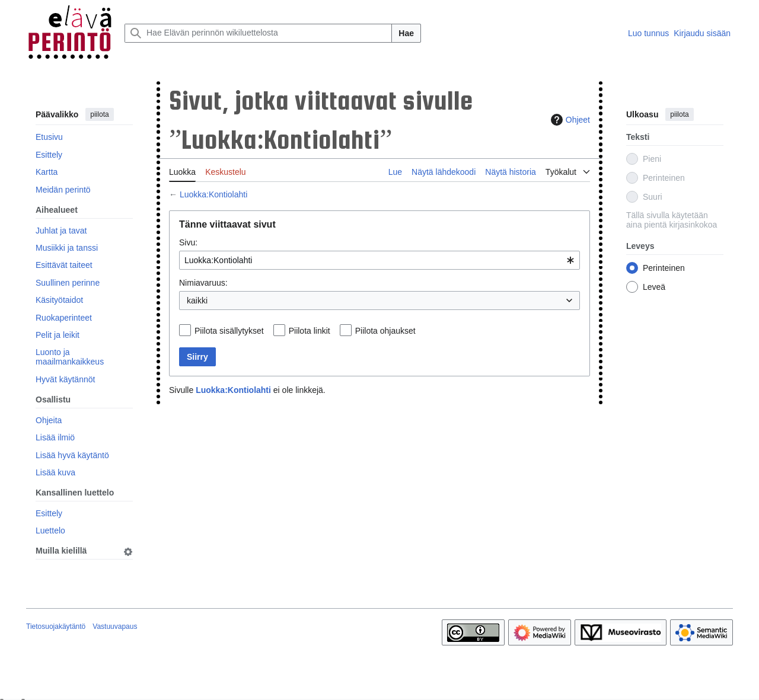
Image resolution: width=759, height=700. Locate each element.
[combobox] (379, 260)
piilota (99, 114)
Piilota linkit (310, 331)
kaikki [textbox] (197, 301)
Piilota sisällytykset (229, 331)
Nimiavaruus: (203, 283)
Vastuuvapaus (115, 627)
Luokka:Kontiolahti (213, 194)
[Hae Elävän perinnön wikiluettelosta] (258, 33)
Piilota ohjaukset (385, 331)
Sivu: (188, 242)
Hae (406, 33)
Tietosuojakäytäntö (56, 627)
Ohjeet (569, 120)
